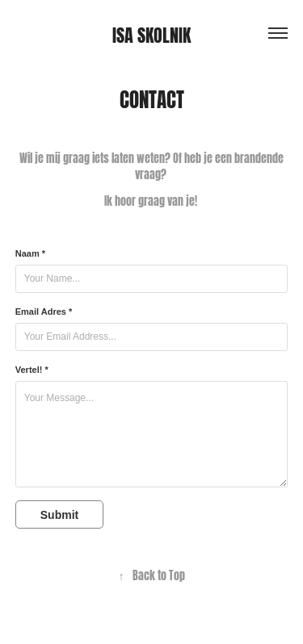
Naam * (30, 253)
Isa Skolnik (151, 33)
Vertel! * (32, 370)
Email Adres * (44, 312)
